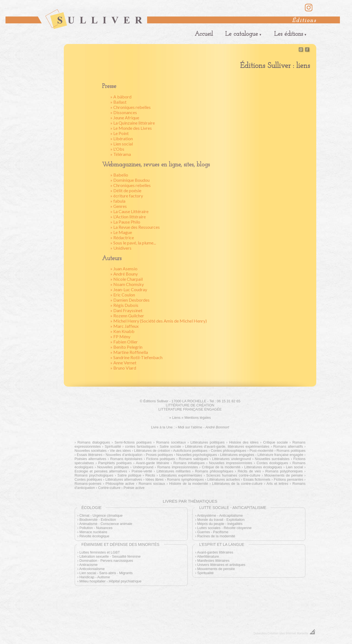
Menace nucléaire (93, 532)
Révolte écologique (94, 536)
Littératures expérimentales (181, 475)
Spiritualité (113, 446)
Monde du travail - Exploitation (221, 520)
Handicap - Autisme (95, 577)
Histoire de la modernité (189, 484)
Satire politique (129, 475)
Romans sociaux (152, 484)
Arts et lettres (277, 484)
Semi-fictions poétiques (133, 442)
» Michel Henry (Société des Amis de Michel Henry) (159, 321)
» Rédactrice (122, 237)
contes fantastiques (140, 446)
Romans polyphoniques (284, 471)
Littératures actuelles (224, 479)
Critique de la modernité (221, 467)
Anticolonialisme (92, 569)
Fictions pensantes (289, 479)
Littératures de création (152, 451)
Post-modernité (261, 451)
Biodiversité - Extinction (98, 520)
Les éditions (289, 34)
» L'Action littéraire (128, 217)
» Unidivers (121, 248)
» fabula (118, 201)
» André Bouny (124, 274)
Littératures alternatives (124, 479)
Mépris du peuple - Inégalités (220, 524)
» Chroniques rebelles (130, 107)
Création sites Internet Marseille (288, 633)
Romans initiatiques (189, 463)
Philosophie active (120, 484)
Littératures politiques (207, 442)
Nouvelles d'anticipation (124, 455)
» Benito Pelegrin (126, 347)
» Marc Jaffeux (124, 326)
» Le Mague (121, 232)
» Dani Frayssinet (126, 310)
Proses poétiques (159, 455)
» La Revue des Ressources (135, 227)
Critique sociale (276, 442)
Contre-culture (109, 488)
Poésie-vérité (142, 471)
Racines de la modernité (216, 536)
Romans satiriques (193, 459)
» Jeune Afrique (125, 118)
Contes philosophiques (229, 451)
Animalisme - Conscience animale (106, 524)
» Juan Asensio (124, 269)
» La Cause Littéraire (129, 211)
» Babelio (119, 175)
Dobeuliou (260, 633)
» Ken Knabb (122, 331)
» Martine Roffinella (129, 352)
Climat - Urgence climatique (101, 515)
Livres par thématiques (190, 501)
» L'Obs (117, 149)
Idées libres (155, 479)
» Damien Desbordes (130, 300)
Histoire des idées (244, 442)
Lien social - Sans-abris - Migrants (106, 573)
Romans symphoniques (185, 479)
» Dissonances (124, 112)
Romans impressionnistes (178, 467)
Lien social (295, 467)
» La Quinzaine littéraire (133, 123)
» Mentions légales (196, 418)
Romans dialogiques (94, 442)
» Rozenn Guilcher (127, 316)
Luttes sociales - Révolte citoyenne (224, 528)
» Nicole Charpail (127, 279)
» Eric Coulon (123, 295)
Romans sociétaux (171, 442)
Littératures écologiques (263, 467)
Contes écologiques (272, 463)
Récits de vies (249, 471)
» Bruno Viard (123, 368)
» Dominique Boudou (130, 180)
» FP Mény (120, 336)
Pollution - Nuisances (96, 528)
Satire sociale (170, 446)
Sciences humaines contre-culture (233, 475)
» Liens (175, 418)
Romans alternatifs (288, 446)
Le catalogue (242, 34)
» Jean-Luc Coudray (129, 289)
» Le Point (119, 133)
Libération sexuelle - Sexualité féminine (110, 556)
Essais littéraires (90, 455)
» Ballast (118, 102)
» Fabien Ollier (124, 342)
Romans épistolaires (126, 459)
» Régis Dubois (124, 305)
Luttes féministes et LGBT (100, 552)
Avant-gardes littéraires (215, 552)
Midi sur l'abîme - (203, 427)
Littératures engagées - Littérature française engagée (262, 455)
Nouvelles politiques (113, 467)
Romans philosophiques (214, 471)
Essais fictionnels (257, 479)
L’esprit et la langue (222, 544)
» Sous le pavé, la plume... (133, 243)
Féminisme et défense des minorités (120, 544)
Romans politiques (291, 451)
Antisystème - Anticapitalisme (220, 515)
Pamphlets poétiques (115, 463)
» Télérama (121, 154)
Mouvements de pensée (284, 475)
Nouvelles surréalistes (272, 459)
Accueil (204, 34)
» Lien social (122, 144)
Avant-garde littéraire (152, 463)
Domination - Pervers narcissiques (106, 561)
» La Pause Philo (125, 222)
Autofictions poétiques (190, 451)
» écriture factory (127, 196)
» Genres (119, 206)
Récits (150, 475)
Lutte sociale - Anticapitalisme (233, 508)
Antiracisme (88, 565)
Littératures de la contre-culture (237, 484)
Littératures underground (231, 459)
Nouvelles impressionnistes (231, 463)
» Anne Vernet (123, 363)
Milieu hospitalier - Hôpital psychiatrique (110, 581)
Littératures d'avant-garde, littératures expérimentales (227, 446)
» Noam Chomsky (127, 284)
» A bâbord (121, 97)
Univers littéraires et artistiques (221, 565)
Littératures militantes (174, 471)
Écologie (91, 508)
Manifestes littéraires (213, 561)
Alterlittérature (208, 556)
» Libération (122, 138)
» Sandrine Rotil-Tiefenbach (136, 357)
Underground (143, 467)
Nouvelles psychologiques (197, 455)
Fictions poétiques (161, 459)
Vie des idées (120, 451)
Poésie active (134, 488)
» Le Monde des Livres (131, 128)
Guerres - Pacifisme (213, 532)
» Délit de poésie (126, 190)
